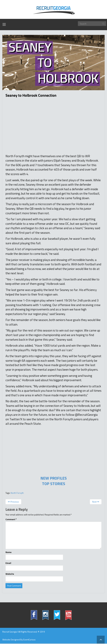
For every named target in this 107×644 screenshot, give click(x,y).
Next (96, 502)
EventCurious (29, 640)
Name (8, 552)
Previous (13, 502)
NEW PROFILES (54, 478)
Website (10, 574)
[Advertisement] (53, 127)
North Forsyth (17, 493)
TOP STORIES (54, 484)
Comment (11, 519)
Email (8, 563)
